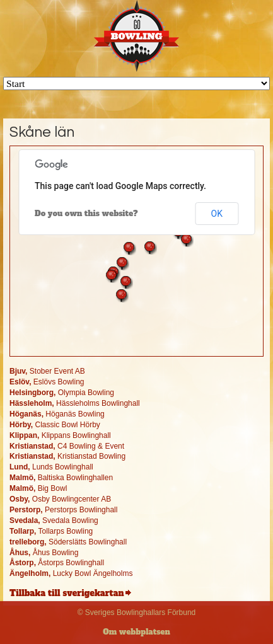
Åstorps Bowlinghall (57, 563)
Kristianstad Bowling (67, 456)
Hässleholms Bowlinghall (75, 403)
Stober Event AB (47, 371)
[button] (129, 248)
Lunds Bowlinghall (51, 467)
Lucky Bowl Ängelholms (71, 573)
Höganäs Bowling (57, 414)
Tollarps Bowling (51, 531)
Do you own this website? (86, 214)
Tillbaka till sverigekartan (67, 593)
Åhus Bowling (44, 553)
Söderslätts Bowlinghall (68, 542)
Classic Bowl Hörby (55, 425)
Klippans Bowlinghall (60, 435)
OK (217, 214)
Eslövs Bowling (47, 382)
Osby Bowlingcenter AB (60, 499)
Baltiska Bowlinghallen (61, 478)
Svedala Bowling (54, 520)
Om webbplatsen (136, 632)
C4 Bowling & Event (67, 446)
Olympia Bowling (62, 393)
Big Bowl (38, 488)
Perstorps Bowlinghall (63, 510)
